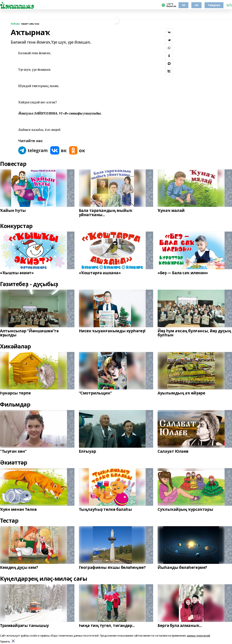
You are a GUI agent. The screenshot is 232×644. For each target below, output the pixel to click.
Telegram (214, 5)
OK (196, 5)
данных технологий (198, 636)
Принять (5, 642)
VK (183, 5)
